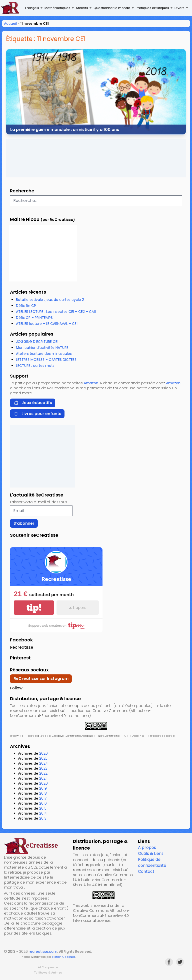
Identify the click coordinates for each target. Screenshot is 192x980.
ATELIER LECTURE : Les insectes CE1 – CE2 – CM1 (56, 312)
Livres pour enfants (37, 414)
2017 (43, 798)
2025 (43, 758)
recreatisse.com (43, 952)
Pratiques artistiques (152, 8)
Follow (16, 688)
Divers (179, 8)
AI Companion (48, 967)
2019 (43, 788)
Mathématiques (57, 8)
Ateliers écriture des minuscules (44, 354)
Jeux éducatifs (33, 403)
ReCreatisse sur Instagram (41, 679)
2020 (43, 783)
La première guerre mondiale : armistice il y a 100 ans (65, 129)
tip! (34, 608)
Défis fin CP (26, 306)
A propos (147, 847)
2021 (43, 778)
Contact (146, 871)
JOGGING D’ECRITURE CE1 (37, 342)
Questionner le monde (112, 8)
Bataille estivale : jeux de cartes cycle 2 (50, 300)
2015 (43, 808)
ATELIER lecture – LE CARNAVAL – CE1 (47, 324)
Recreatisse (22, 647)
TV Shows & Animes (48, 973)
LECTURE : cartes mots (35, 366)
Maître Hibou (25, 219)
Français (32, 8)
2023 (43, 768)
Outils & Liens (151, 853)
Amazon (91, 383)
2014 (43, 813)
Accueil (10, 23)
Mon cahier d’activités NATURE (42, 348)
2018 (43, 793)
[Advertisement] (96, 158)
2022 (43, 773)
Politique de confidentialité (152, 862)
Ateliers (82, 8)
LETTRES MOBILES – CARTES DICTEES (46, 360)
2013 (43, 818)
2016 (43, 803)
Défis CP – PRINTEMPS (34, 318)
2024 (44, 763)
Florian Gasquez (64, 957)
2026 (43, 753)
